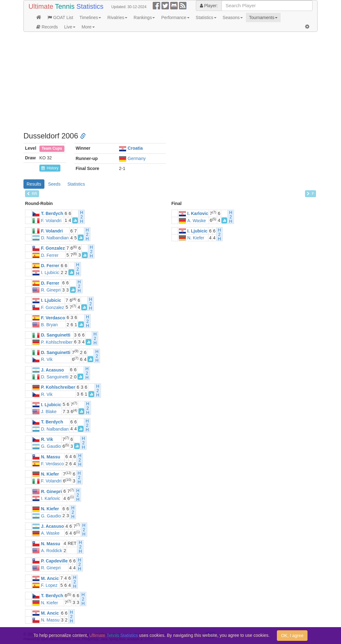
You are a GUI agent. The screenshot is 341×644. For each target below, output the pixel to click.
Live (70, 27)
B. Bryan (49, 325)
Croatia (135, 148)
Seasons (233, 17)
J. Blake (49, 412)
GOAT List (60, 17)
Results (34, 184)
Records (47, 27)
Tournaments (263, 17)
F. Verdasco (53, 318)
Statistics (206, 17)
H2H (82, 217)
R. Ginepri (51, 290)
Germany (137, 158)
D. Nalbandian (55, 238)
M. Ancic (50, 578)
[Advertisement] (170, 82)
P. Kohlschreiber (57, 342)
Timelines (90, 17)
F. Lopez (49, 585)
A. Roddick (52, 551)
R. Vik (47, 360)
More (88, 27)
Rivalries (117, 17)
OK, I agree (292, 636)
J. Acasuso (52, 370)
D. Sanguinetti (56, 335)
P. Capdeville (54, 561)
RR (32, 194)
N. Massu (51, 457)
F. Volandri (51, 221)
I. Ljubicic (198, 231)
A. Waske (197, 221)
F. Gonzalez (53, 248)
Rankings (144, 17)
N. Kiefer (196, 238)
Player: (209, 6)
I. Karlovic (198, 214)
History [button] (50, 168)
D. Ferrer (50, 255)
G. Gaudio (51, 447)
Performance (175, 17)
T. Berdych (52, 214)
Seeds (54, 184)
